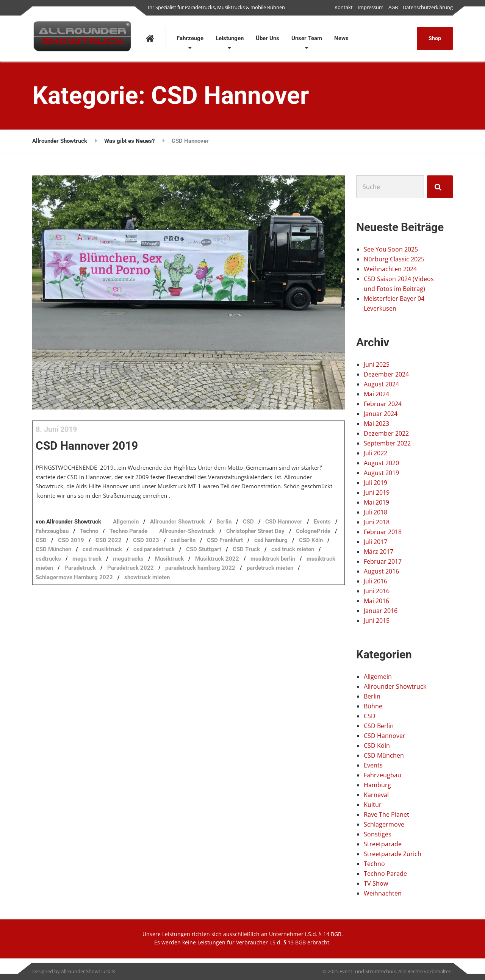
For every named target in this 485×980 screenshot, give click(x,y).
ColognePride (143, 557)
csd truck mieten (205, 575)
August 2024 (381, 384)
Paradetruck (72, 594)
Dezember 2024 (386, 374)
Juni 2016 (377, 591)
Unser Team (307, 38)
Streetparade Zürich (393, 854)
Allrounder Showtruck (198, 539)
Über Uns (268, 38)
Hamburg (377, 785)
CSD (269, 539)
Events (101, 548)
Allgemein (146, 539)
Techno (174, 548)
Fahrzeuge (190, 38)
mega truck (289, 575)
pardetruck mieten (262, 594)
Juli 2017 (375, 542)
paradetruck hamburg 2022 (192, 594)
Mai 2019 (376, 502)
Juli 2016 (375, 581)
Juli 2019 (375, 483)
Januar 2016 (381, 611)
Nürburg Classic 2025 (394, 259)
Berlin (244, 539)
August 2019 (381, 473)
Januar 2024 (381, 414)
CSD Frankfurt (100, 566)
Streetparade (383, 844)
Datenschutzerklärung (428, 7)
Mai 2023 (376, 424)
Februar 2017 (383, 561)
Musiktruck (113, 585)
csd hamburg (146, 566)
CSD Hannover (385, 736)
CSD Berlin (379, 726)
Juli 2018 (375, 512)
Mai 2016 (376, 601)
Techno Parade (213, 548)
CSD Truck (158, 575)
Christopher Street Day (85, 557)
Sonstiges (378, 834)
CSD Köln (186, 566)
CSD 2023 (282, 557)
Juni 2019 (377, 492)
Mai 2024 (376, 394)
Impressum (371, 7)
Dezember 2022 (386, 433)
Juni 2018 (377, 522)
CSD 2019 (207, 557)
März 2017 (379, 552)
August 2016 (381, 571)
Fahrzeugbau (137, 548)
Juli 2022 (375, 453)
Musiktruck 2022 (160, 585)
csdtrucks (250, 575)
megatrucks (71, 585)
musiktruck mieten (274, 585)
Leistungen (230, 38)
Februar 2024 (383, 404)
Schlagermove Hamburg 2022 (95, 603)
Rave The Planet (386, 814)
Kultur (373, 805)
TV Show (376, 883)
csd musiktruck (276, 566)
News (341, 38)
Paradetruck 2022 (122, 594)
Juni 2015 (377, 621)
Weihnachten (383, 893)
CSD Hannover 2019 (107, 451)
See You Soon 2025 (391, 249)
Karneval (376, 795)
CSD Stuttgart (116, 575)
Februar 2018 (383, 532)
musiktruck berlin (216, 585)
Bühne (373, 706)
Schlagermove (384, 824)
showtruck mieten (167, 603)
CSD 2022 (245, 557)
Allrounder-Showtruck (272, 548)
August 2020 (381, 463)
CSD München (227, 566)
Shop (435, 38)
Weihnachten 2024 (390, 269)
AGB (393, 7)
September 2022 (387, 443)
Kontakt (344, 7)
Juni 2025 (377, 364)
